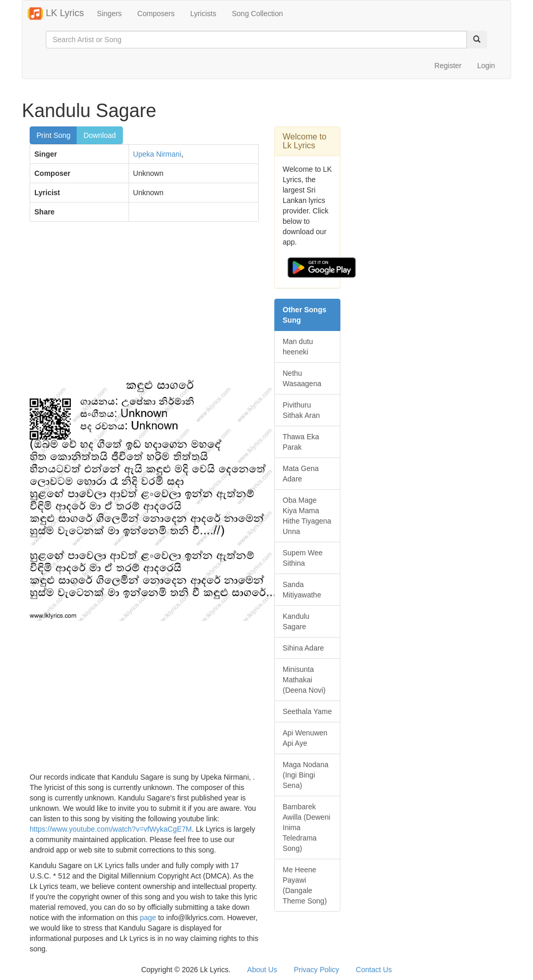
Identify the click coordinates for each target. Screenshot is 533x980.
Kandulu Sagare (296, 621)
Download (99, 135)
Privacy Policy (316, 970)
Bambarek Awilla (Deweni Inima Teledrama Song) (307, 828)
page (148, 918)
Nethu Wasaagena (302, 378)
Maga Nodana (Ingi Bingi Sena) (306, 775)
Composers (156, 14)
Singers (109, 14)
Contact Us (374, 970)
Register (448, 66)
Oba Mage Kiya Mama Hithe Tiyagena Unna (307, 516)
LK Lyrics (56, 14)
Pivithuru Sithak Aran (301, 410)
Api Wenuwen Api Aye (305, 738)
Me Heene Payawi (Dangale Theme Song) (305, 885)
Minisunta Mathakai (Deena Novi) (304, 680)
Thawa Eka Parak (301, 442)
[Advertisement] (144, 305)
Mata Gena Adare (301, 474)
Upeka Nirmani (157, 154)
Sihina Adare (303, 648)
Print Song (53, 135)
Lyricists (203, 14)
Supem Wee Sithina (303, 558)
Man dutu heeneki (298, 347)
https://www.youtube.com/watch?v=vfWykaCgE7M (111, 829)
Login (486, 66)
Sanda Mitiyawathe (302, 590)
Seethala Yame (307, 711)
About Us (262, 970)
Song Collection (257, 14)
